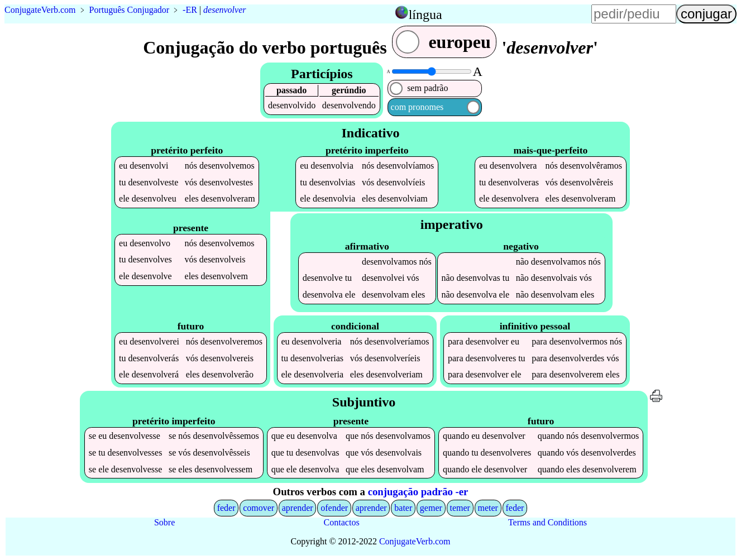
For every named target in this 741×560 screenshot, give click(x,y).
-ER (190, 10)
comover (259, 508)
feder (226, 508)
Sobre (164, 522)
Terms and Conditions (548, 522)
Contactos (342, 522)
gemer (431, 508)
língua (426, 15)
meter (487, 508)
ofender (334, 508)
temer (460, 508)
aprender (298, 508)
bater (403, 508)
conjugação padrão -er (418, 492)
